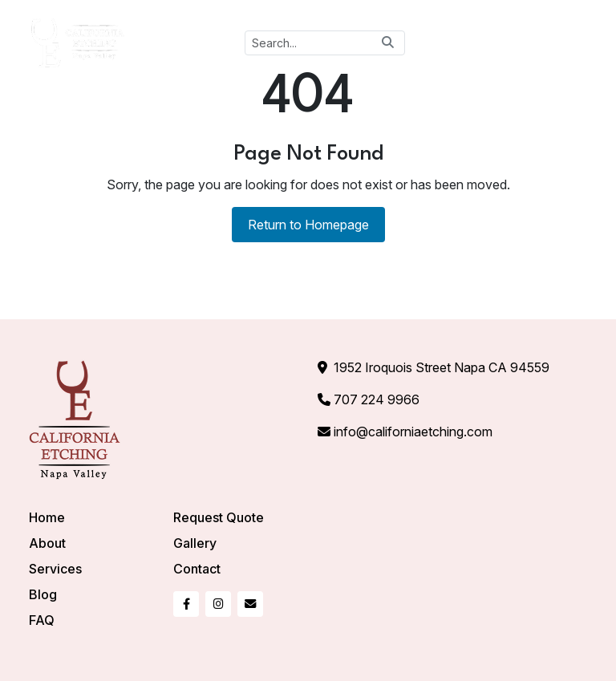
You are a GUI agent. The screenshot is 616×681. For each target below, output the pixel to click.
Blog (43, 594)
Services (55, 569)
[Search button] (388, 42)
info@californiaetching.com (413, 432)
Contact (197, 569)
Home (47, 517)
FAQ (42, 620)
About (47, 543)
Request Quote (219, 517)
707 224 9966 (377, 399)
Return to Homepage (308, 225)
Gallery (195, 543)
